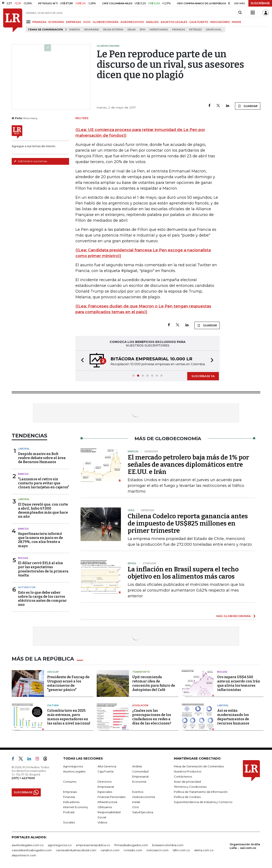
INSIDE (237, 22)
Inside (136, 802)
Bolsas (23, 558)
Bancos (23, 474)
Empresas (70, 792)
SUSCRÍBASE (260, 3)
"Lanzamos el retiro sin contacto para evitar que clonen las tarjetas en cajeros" (44, 483)
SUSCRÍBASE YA (203, 376)
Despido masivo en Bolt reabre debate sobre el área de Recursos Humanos (42, 458)
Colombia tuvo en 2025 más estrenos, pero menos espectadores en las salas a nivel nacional (69, 717)
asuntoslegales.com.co (28, 845)
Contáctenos (183, 776)
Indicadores (71, 802)
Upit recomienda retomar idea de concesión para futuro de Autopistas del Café (154, 683)
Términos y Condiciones (190, 787)
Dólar (132, 30)
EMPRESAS (74, 22)
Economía (139, 782)
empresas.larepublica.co (93, 845)
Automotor (27, 587)
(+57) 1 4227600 (23, 778)
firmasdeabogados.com (131, 845)
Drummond (91, 30)
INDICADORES (220, 22)
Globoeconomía (144, 797)
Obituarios (105, 807)
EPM (142, 30)
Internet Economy (76, 807)
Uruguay (53, 672)
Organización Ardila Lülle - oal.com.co (245, 846)
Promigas (178, 30)
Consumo (70, 782)
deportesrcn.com (24, 855)
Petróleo (195, 30)
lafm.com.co (181, 850)
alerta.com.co (204, 850)
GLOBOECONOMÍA (106, 22)
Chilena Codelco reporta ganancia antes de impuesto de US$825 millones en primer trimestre (188, 523)
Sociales (69, 822)
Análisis (137, 766)
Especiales (105, 792)
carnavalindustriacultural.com (76, 850)
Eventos (138, 792)
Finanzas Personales (111, 797)
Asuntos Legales (74, 771)
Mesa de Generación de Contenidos (199, 766)
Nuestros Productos (188, 771)
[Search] (240, 13)
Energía (75, 30)
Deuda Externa (113, 30)
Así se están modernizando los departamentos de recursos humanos (233, 717)
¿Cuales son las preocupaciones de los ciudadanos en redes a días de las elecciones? (152, 717)
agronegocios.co (60, 845)
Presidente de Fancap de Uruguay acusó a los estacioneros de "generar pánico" (68, 683)
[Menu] (29, 22)
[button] (81, 361)
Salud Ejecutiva (143, 812)
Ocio (136, 807)
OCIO (87, 22)
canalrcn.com (110, 850)
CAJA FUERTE (199, 22)
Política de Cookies (187, 797)
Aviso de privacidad (187, 782)
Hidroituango (159, 30)
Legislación (140, 705)
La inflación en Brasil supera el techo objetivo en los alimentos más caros (183, 573)
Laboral (24, 449)
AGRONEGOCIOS (132, 22)
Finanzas (69, 797)
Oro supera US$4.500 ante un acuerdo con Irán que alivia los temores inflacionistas (239, 683)
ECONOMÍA (56, 22)
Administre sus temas (30, 161)
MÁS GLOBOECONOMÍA (234, 616)
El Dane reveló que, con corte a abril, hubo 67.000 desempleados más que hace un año (43, 511)
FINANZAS (39, 22)
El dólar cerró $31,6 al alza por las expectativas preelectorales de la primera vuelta (43, 569)
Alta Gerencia (107, 766)
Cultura (53, 705)
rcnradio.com (133, 850)
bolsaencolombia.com (168, 845)
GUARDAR (248, 106)
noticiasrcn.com (157, 850)
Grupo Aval (214, 30)
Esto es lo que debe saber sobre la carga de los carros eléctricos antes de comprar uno (42, 599)
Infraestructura (107, 802)
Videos (102, 822)
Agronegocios (73, 766)
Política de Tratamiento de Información (201, 792)
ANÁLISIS (152, 22)
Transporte (141, 672)
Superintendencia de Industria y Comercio (203, 802)
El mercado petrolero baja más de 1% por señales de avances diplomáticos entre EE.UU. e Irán (188, 465)
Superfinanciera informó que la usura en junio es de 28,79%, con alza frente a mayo (40, 540)
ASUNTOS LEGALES (174, 22)
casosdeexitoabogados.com (32, 850)
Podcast (69, 812)
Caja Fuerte (106, 771)
